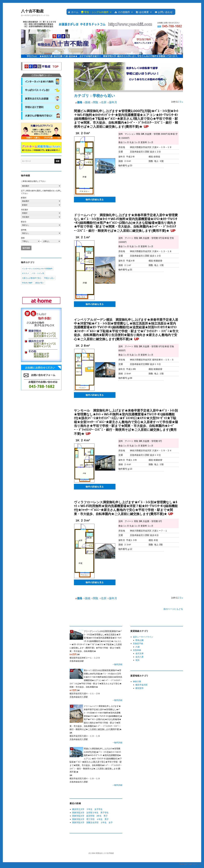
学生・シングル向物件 (96, 12)
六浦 (137, 647)
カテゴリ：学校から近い (94, 96)
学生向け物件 (27, 283)
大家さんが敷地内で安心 (32, 278)
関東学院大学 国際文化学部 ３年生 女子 (92, 822)
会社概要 (144, 12)
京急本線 (137, 650)
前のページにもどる (173, 609)
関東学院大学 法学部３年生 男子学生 (90, 813)
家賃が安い (40, 283)
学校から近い (49, 278)
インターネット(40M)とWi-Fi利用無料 (37, 268)
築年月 (112, 102)
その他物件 (124, 12)
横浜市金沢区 (142, 685)
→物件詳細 (117, 664)
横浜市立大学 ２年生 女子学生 (87, 809)
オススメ (25, 273)
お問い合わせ (165, 12)
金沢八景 (140, 657)
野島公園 (140, 640)
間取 (95, 102)
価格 (79, 102)
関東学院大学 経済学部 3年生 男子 (90, 816)
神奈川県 (137, 682)
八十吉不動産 (32, 11)
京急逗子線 (138, 643)
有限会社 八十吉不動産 (105, 853)
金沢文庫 (140, 653)
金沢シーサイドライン (143, 637)
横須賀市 (140, 688)
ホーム (75, 12)
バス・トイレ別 (38, 273)
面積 (87, 102)
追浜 (137, 660)
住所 (103, 102)
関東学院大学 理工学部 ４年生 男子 (90, 819)
